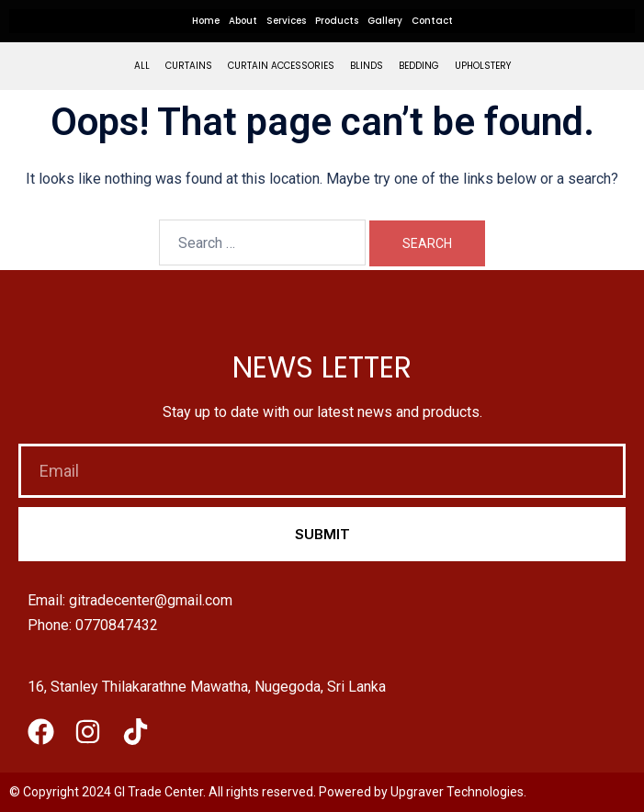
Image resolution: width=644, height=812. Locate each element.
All (142, 66)
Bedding (419, 66)
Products (337, 21)
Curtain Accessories (281, 66)
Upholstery (483, 66)
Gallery (385, 21)
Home (206, 21)
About (243, 21)
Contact (432, 21)
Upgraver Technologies (457, 792)
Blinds (367, 66)
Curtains (189, 66)
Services (286, 21)
